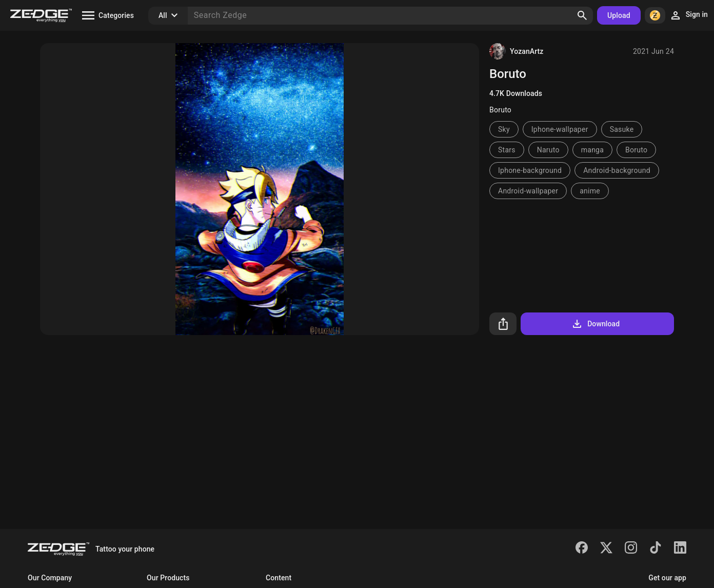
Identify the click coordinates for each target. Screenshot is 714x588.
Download (595, 324)
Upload (619, 15)
